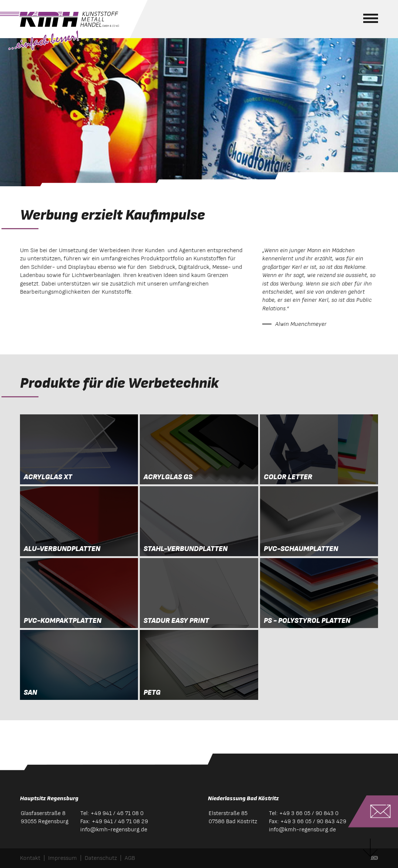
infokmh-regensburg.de (114, 829)
